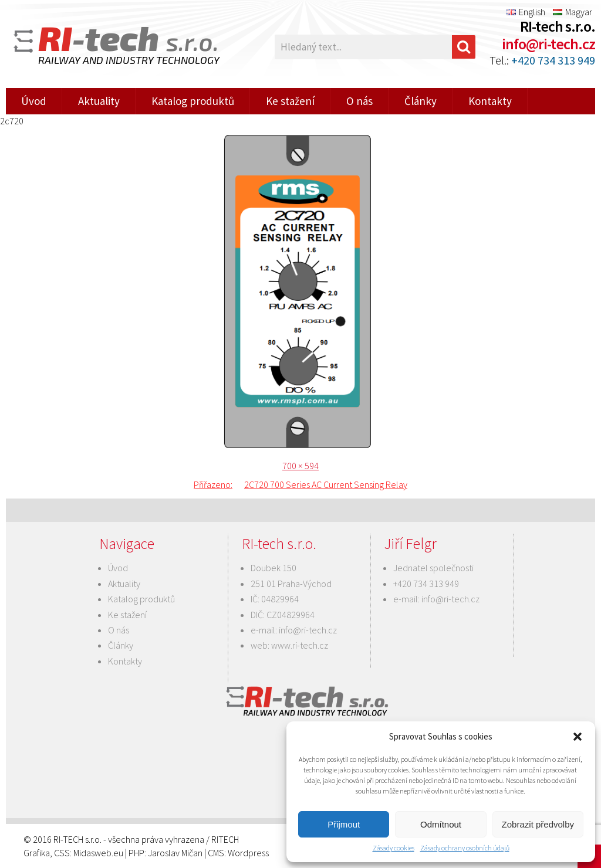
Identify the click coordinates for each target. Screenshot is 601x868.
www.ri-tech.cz (300, 645)
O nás (359, 101)
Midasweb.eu (98, 853)
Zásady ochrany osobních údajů (465, 848)
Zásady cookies (394, 848)
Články (421, 101)
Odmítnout (441, 824)
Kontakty (490, 101)
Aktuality (99, 101)
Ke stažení (290, 101)
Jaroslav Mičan (175, 853)
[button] (578, 737)
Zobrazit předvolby (538, 824)
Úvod (34, 101)
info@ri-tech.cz (548, 44)
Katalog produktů (193, 101)
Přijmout (344, 824)
